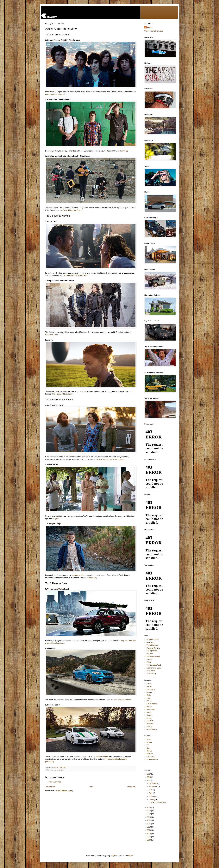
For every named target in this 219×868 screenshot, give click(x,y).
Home (91, 787)
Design (149, 751)
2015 (149, 811)
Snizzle (149, 727)
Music (149, 740)
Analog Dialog (152, 651)
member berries (78, 575)
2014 (149, 814)
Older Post (131, 787)
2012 (149, 820)
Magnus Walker (102, 756)
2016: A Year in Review (157, 802)
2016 (149, 807)
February (153, 796)
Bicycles (150, 754)
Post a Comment (55, 782)
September (153, 787)
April (151, 793)
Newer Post (50, 787)
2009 (149, 830)
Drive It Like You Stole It (73, 210)
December (153, 783)
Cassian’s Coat (51, 335)
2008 (149, 834)
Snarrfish (150, 721)
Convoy (149, 659)
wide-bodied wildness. (123, 700)
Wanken (150, 654)
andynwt (114, 856)
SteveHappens (152, 704)
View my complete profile (154, 31)
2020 (149, 774)
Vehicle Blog (151, 674)
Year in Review (152, 759)
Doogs (149, 712)
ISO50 (149, 662)
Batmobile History (153, 657)
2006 (149, 840)
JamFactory (151, 642)
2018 (149, 777)
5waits (149, 701)
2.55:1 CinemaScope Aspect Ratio (74, 275)
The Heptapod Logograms (63, 394)
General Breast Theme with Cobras (110, 459)
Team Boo (150, 724)
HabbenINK (151, 709)
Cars (148, 748)
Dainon (149, 707)
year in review (58, 770)
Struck (149, 684)
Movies (149, 742)
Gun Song (124, 151)
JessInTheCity (152, 729)
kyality (150, 27)
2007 (149, 837)
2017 (149, 780)
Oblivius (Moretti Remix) (55, 94)
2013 (149, 817)
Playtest (56, 518)
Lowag (149, 718)
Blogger (130, 856)
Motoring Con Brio (153, 648)
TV (148, 745)
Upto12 (149, 687)
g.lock (149, 698)
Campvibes (151, 757)
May (151, 790)
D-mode (150, 715)
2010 (149, 827)
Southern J (151, 690)
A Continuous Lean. (154, 668)
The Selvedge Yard (154, 665)
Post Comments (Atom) (64, 791)
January (152, 800)
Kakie (149, 695)
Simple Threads (152, 639)
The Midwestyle (152, 645)
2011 (149, 824)
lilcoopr (149, 692)
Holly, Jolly (93, 578)
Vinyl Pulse (151, 671)
